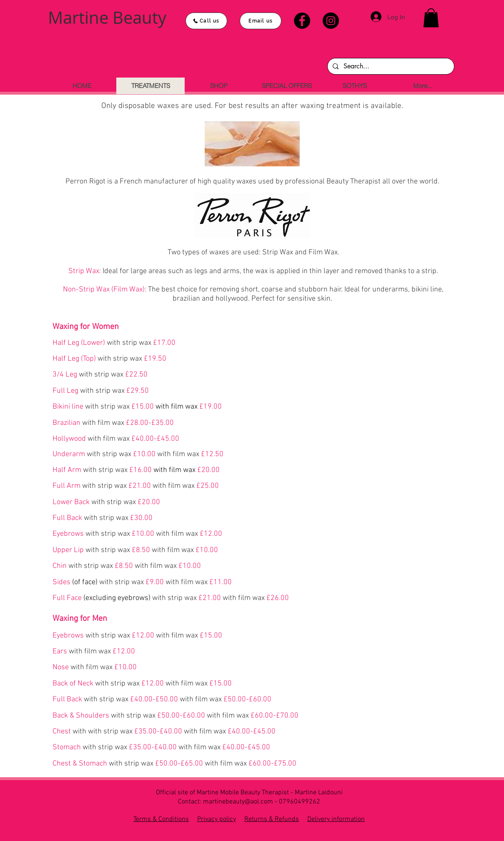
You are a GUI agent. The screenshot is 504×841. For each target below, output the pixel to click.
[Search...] (390, 66)
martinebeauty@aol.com (238, 802)
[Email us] (261, 21)
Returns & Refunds (272, 819)
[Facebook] (302, 21)
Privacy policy (217, 819)
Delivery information (336, 819)
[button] (431, 18)
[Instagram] (331, 21)
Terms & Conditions (161, 819)
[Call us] (206, 21)
